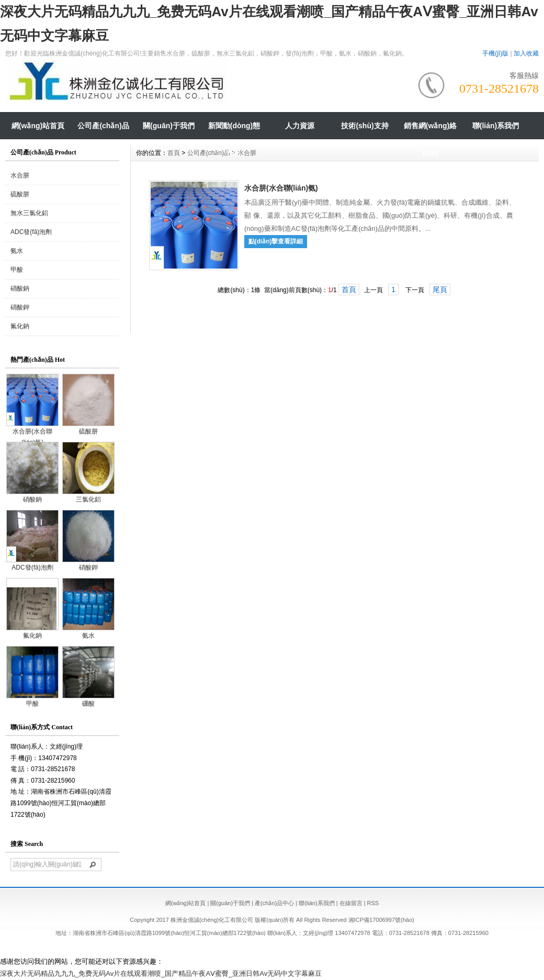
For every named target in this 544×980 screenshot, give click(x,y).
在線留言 (351, 903)
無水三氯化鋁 (29, 213)
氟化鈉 (20, 326)
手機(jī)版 (495, 53)
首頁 (174, 153)
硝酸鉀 (20, 307)
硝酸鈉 (20, 288)
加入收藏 (526, 53)
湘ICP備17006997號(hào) (381, 920)
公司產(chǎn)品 (103, 126)
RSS (373, 903)
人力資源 (300, 126)
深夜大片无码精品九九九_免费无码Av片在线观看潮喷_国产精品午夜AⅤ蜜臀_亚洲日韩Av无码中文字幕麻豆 (161, 973)
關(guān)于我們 (169, 126)
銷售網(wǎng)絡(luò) (430, 139)
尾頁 (440, 289)
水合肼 (20, 175)
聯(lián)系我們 (496, 126)
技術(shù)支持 (365, 126)
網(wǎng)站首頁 (38, 126)
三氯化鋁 (88, 496)
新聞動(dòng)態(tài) (234, 139)
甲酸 (17, 270)
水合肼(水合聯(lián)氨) (32, 433)
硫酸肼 (20, 194)
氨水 (17, 251)
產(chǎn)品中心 (274, 903)
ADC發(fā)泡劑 (31, 232)
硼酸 (88, 700)
